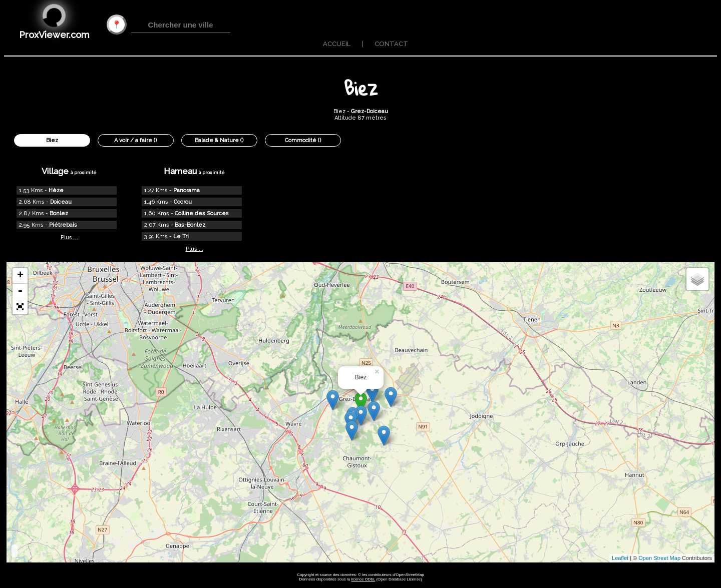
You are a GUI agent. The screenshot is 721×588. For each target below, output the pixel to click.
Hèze (56, 190)
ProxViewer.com (54, 35)
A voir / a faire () (136, 140)
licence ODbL (363, 579)
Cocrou (183, 202)
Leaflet (620, 558)
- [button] (20, 291)
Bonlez (59, 213)
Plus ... (69, 237)
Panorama (187, 190)
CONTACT (391, 44)
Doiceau (61, 202)
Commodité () (303, 140)
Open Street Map (659, 558)
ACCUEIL (337, 44)
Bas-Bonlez (190, 225)
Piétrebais (63, 225)
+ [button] (20, 276)
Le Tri (181, 236)
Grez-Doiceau (370, 111)
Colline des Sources (202, 213)
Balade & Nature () (219, 140)
